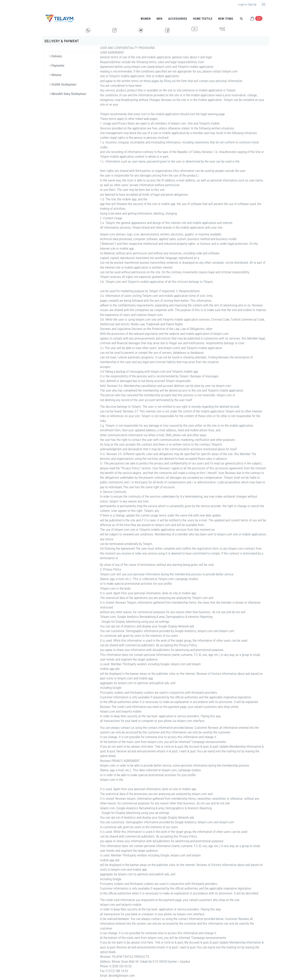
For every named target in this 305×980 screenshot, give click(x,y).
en (263, 4)
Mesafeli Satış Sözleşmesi (68, 94)
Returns (56, 75)
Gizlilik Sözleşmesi (63, 84)
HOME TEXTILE (203, 19)
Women (146, 19)
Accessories (178, 19)
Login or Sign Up (247, 4)
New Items (226, 19)
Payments (57, 65)
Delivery (56, 56)
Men (160, 19)
